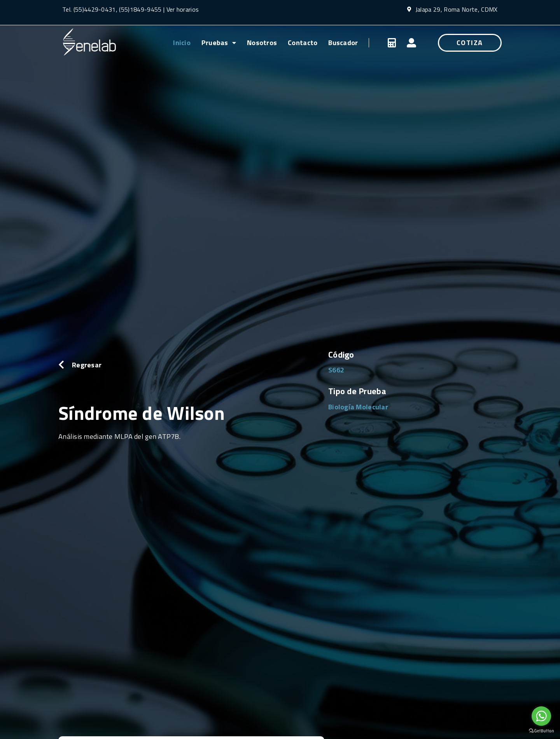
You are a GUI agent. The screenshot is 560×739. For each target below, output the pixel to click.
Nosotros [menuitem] (262, 43)
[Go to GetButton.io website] (541, 731)
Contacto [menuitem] (303, 43)
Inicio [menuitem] (182, 43)
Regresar (87, 365)
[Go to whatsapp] (541, 716)
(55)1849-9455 (139, 9)
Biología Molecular (358, 407)
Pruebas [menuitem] (219, 43)
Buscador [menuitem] (343, 43)
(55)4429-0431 (95, 9)
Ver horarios (183, 9)
